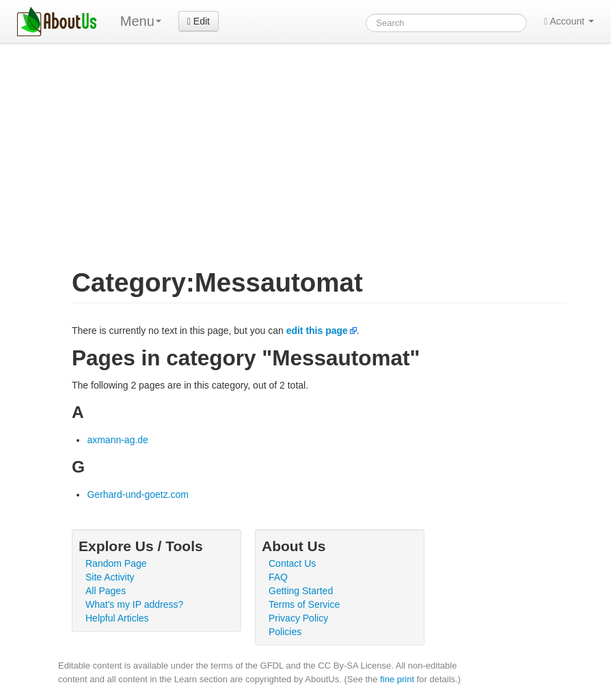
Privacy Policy (298, 618)
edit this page (317, 331)
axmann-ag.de (118, 440)
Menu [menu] (141, 21)
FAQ (278, 577)
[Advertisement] (305, 146)
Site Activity (110, 577)
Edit (199, 21)
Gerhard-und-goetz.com (138, 494)
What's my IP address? (134, 604)
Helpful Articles (117, 618)
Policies (285, 632)
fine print (397, 679)
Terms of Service (304, 604)
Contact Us (292, 563)
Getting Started (301, 591)
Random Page (116, 563)
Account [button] (569, 21)
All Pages (106, 591)
